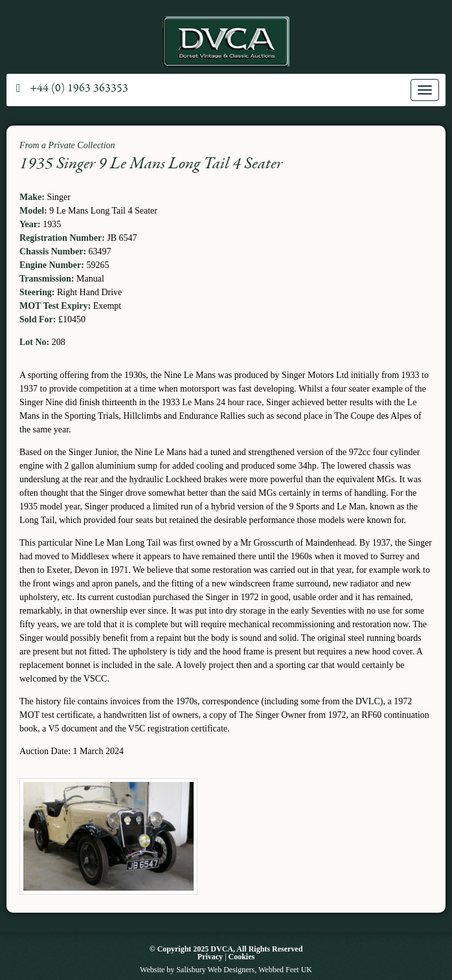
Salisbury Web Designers (215, 970)
